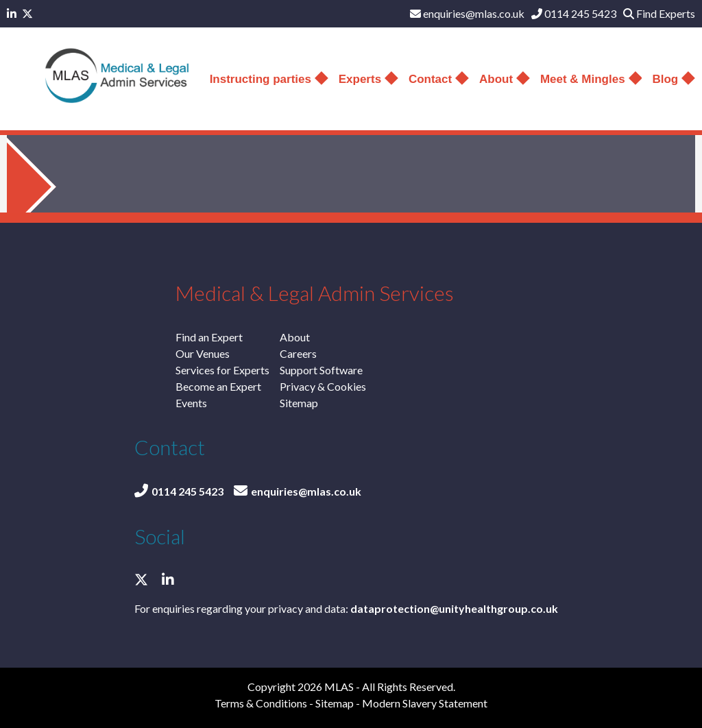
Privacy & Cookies (323, 386)
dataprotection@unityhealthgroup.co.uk (454, 608)
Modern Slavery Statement (425, 703)
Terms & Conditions (261, 703)
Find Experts (659, 13)
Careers (298, 353)
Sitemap (299, 403)
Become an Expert (218, 386)
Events (191, 403)
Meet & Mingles (591, 79)
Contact (439, 79)
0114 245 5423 (574, 13)
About (505, 79)
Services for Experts (222, 370)
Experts (368, 79)
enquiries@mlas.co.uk (467, 13)
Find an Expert (209, 337)
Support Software (321, 370)
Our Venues (203, 353)
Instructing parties (269, 79)
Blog (674, 79)
